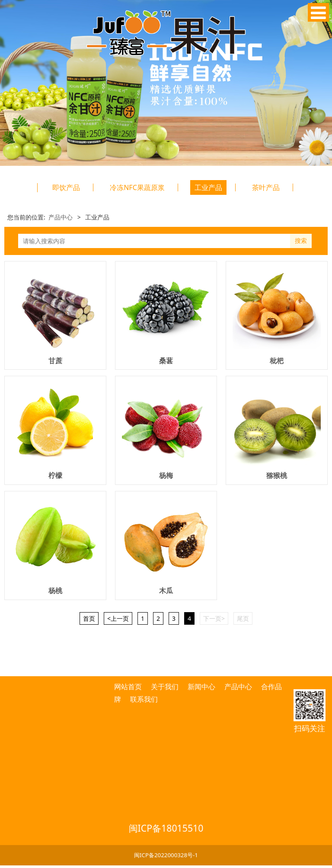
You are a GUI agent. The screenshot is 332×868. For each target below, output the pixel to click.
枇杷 (277, 361)
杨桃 (55, 590)
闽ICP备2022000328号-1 (166, 855)
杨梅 (166, 475)
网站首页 (129, 687)
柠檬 (55, 475)
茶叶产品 (266, 187)
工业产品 (208, 187)
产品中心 (61, 217)
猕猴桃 (277, 475)
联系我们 (144, 699)
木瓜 (166, 590)
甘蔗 (55, 361)
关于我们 (165, 687)
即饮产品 (66, 187)
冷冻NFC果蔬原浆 (137, 187)
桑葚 (166, 361)
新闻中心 (201, 687)
